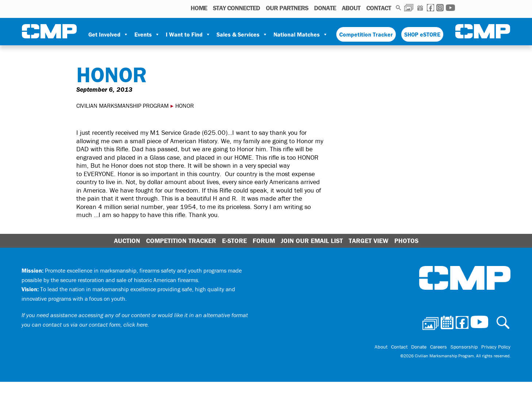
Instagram (440, 8)
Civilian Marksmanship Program (49, 31)
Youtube (450, 8)
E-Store (234, 241)
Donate (325, 8)
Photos (409, 8)
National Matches (301, 34)
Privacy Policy (496, 347)
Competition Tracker (366, 34)
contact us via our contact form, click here (95, 324)
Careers (439, 347)
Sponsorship (464, 347)
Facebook (430, 8)
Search (399, 8)
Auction (127, 241)
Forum (264, 241)
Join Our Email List (312, 241)
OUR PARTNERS (287, 8)
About (351, 8)
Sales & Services (242, 34)
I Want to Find (188, 34)
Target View (369, 241)
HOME (199, 8)
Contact (379, 8)
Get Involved (108, 34)
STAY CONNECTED (236, 8)
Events (147, 34)
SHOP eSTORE (422, 34)
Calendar (420, 8)
